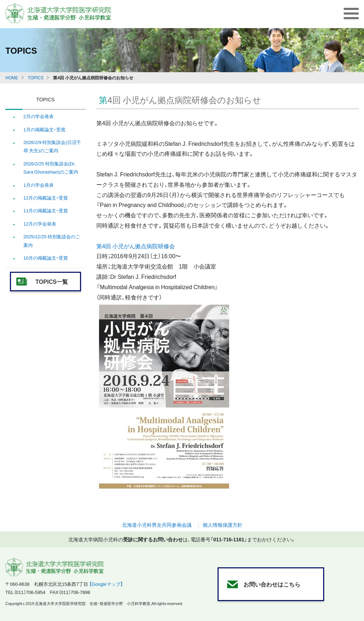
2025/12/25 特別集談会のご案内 (52, 240)
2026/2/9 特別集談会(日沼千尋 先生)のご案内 (52, 146)
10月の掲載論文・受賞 (46, 258)
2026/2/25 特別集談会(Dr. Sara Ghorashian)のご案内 (51, 168)
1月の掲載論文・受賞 (44, 129)
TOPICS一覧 (52, 281)
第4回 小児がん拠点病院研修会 (136, 246)
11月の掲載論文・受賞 (46, 210)
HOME (12, 78)
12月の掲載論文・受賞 (46, 198)
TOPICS (36, 78)
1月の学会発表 (39, 185)
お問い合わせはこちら (272, 584)
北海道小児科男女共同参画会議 (157, 525)
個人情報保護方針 (223, 525)
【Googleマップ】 (106, 584)
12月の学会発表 (40, 224)
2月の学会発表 (39, 116)
